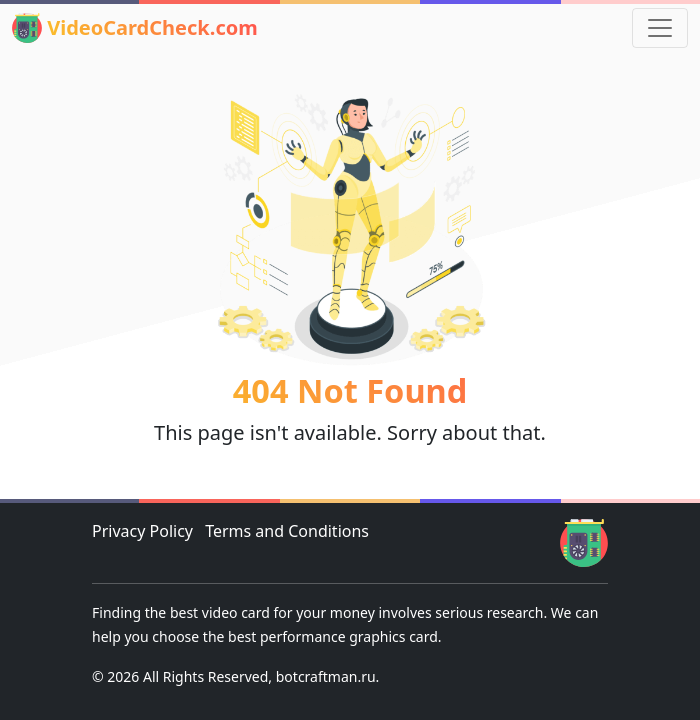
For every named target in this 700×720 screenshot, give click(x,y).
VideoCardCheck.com (135, 28)
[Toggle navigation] (660, 28)
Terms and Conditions (287, 531)
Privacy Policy (142, 531)
